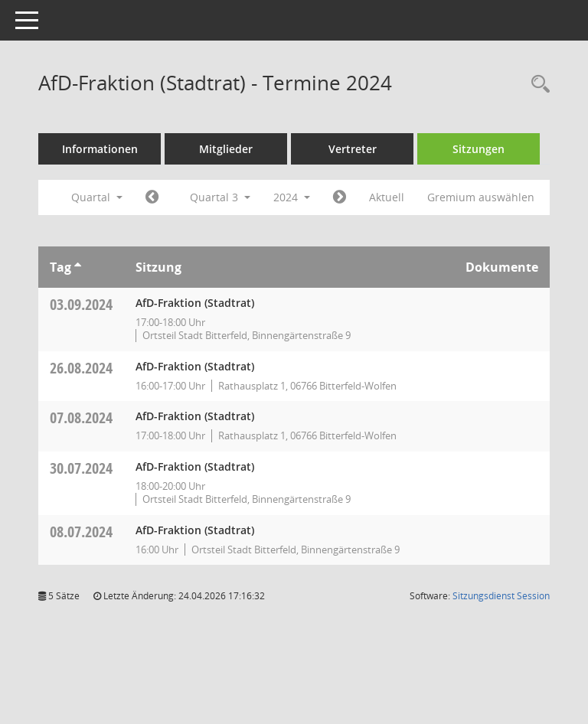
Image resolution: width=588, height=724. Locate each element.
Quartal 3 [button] (220, 197)
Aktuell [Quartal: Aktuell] (387, 197)
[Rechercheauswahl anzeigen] (537, 85)
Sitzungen (479, 149)
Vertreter (353, 149)
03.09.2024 (81, 304)
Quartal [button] (97, 197)
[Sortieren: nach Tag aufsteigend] (78, 267)
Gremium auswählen (481, 197)
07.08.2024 (81, 417)
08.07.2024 (81, 532)
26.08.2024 (81, 368)
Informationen (100, 149)
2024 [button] (292, 197)
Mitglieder (226, 149)
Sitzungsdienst (501, 596)
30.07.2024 (81, 468)
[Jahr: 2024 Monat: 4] (152, 197)
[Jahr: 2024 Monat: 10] (340, 197)
